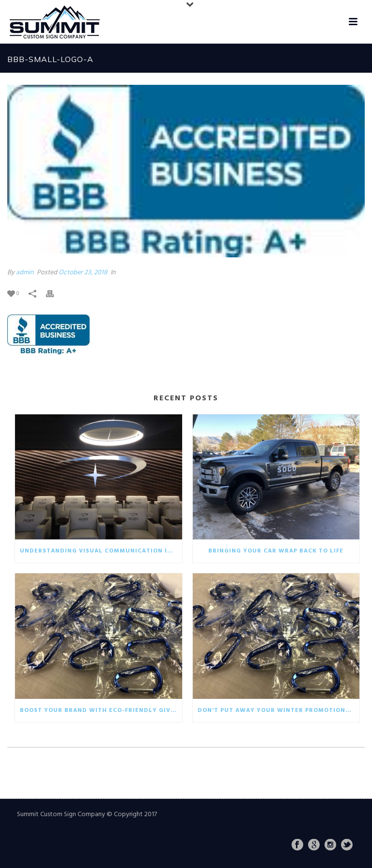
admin (25, 273)
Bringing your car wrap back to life (276, 551)
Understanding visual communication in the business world (101, 551)
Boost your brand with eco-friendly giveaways (101, 710)
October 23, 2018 (83, 273)
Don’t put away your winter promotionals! (279, 710)
